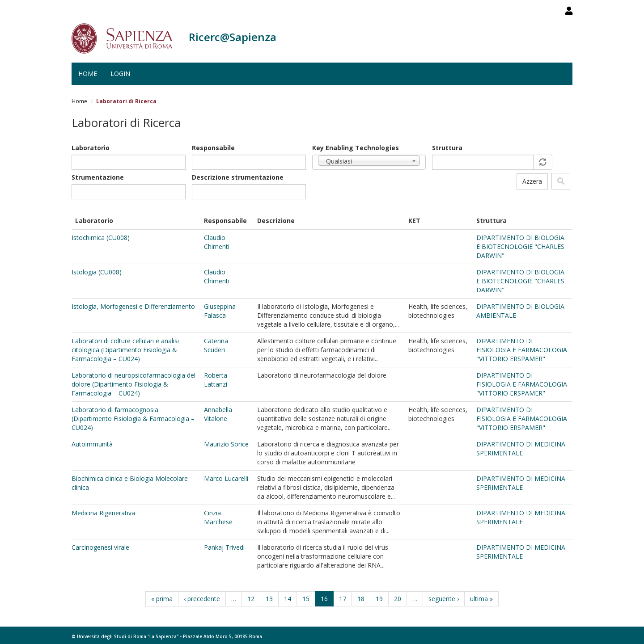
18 (361, 599)
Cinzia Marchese (218, 517)
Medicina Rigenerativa (103, 513)
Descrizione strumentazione (238, 177)
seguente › (444, 599)
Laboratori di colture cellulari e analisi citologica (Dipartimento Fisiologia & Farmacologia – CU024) (125, 350)
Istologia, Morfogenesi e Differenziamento (133, 306)
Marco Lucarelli (226, 478)
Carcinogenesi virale (100, 547)
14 (288, 599)
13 (269, 599)
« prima (162, 599)
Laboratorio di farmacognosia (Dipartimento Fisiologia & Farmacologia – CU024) (133, 419)
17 (343, 599)
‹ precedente (202, 599)
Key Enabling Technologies (356, 148)
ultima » (481, 599)
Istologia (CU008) (97, 272)
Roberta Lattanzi (216, 380)
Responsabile (213, 148)
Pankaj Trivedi (224, 547)
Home (88, 74)
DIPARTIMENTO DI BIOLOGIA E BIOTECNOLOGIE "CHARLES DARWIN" (520, 246)
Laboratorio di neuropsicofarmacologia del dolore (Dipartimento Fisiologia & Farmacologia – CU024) (133, 384)
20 (398, 599)
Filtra (561, 181)
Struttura (447, 148)
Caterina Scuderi (216, 345)
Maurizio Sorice (226, 444)
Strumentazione (98, 177)
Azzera (532, 181)
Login (120, 74)
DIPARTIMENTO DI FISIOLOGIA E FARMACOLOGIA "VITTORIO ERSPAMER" (522, 350)
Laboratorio (91, 148)
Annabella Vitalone (218, 414)
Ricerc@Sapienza (233, 37)
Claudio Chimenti (217, 242)
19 (379, 599)
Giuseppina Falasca (220, 311)
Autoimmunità (92, 444)
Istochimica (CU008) (101, 238)
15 (306, 599)
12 (251, 599)
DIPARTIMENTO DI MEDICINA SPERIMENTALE (521, 448)
